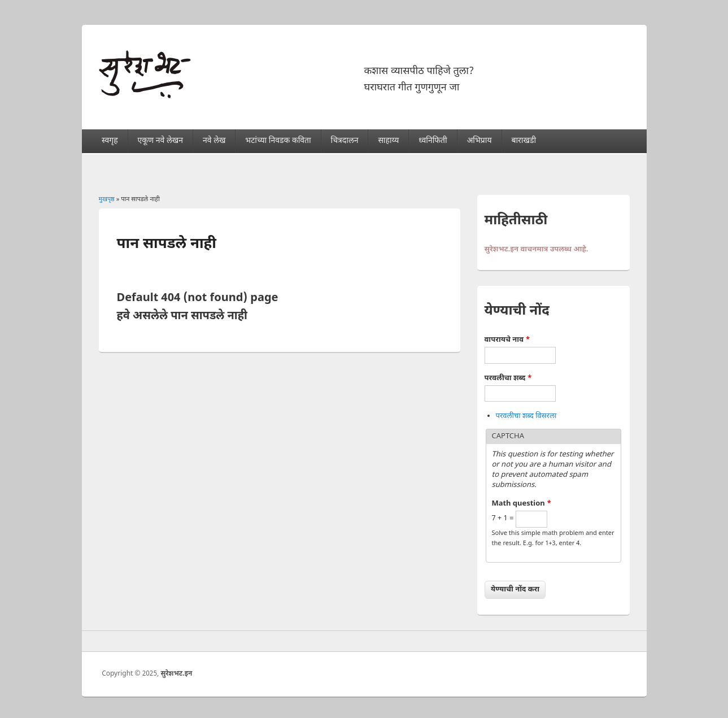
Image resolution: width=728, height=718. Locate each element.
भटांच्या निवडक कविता (278, 141)
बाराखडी (524, 141)
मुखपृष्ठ (107, 199)
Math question (522, 504)
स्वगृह (110, 141)
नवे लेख (214, 141)
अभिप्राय (479, 141)
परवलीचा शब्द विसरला (526, 416)
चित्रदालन (345, 141)
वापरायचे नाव (507, 340)
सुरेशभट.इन (176, 674)
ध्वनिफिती (433, 141)
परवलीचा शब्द (508, 378)
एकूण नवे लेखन (160, 141)
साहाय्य (388, 141)
